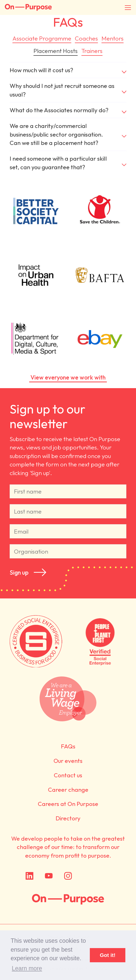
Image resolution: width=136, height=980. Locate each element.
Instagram (68, 876)
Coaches (86, 38)
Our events (68, 761)
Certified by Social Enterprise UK (36, 641)
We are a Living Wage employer (68, 699)
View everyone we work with (68, 377)
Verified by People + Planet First (100, 641)
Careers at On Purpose (68, 804)
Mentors (113, 38)
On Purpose (68, 899)
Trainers (92, 51)
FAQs (68, 746)
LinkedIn (29, 876)
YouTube (49, 876)
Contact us (68, 775)
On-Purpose (28, 7)
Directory (68, 818)
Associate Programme (42, 38)
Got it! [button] (108, 955)
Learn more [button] (27, 968)
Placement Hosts (56, 51)
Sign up (19, 572)
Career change (68, 790)
